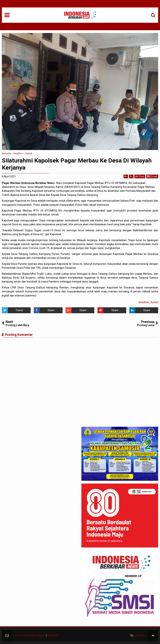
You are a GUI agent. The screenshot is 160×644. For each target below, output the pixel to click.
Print (140, 176)
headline (144, 302)
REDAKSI (53, 635)
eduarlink (140, 635)
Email (152, 176)
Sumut (154, 302)
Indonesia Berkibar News (30, 635)
